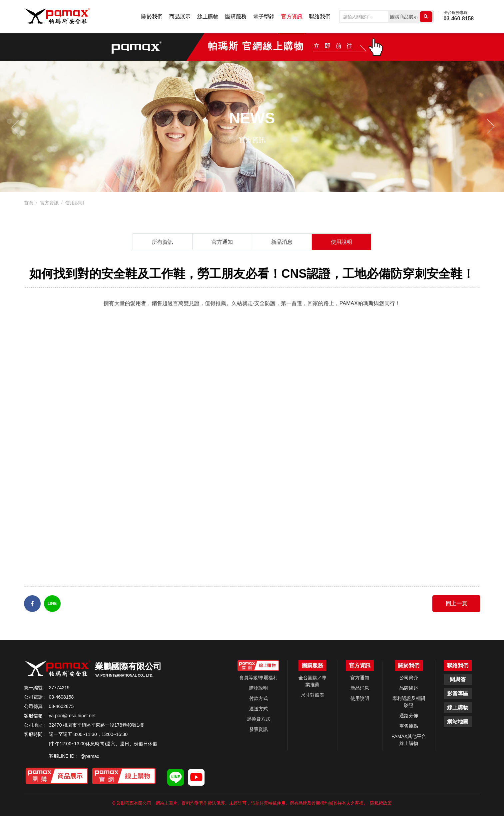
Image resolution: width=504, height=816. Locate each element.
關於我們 (152, 17)
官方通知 (222, 242)
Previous (17, 126)
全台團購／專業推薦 (312, 681)
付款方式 (258, 698)
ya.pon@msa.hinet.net (72, 716)
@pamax (90, 756)
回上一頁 (456, 603)
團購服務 (236, 17)
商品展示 (180, 17)
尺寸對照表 (312, 695)
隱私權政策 (381, 803)
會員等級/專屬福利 (258, 678)
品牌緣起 (409, 688)
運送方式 (258, 709)
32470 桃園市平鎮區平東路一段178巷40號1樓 (97, 725)
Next (487, 126)
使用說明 (75, 203)
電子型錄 (264, 17)
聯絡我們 (320, 17)
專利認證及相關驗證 (409, 702)
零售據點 (409, 726)
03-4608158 (61, 697)
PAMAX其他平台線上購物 (409, 740)
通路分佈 (409, 716)
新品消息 (282, 242)
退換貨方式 (258, 719)
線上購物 (208, 17)
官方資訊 (292, 17)
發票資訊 (258, 729)
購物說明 (258, 688)
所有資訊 (163, 242)
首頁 (29, 203)
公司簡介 (409, 678)
